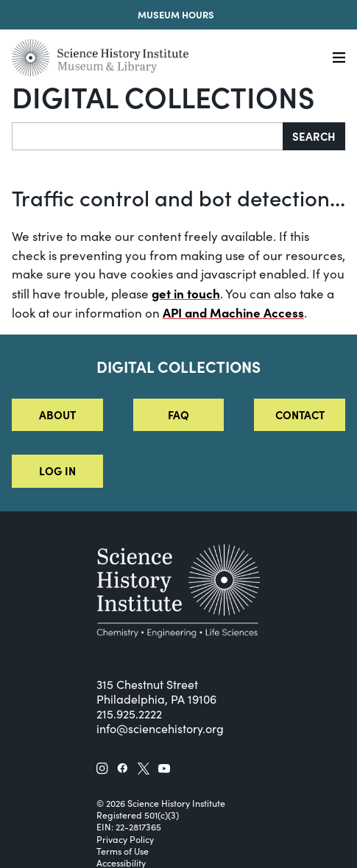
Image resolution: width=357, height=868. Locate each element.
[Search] (148, 136)
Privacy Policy (125, 839)
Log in (57, 470)
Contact (300, 414)
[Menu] (339, 58)
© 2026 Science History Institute (161, 803)
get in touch (186, 293)
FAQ (178, 414)
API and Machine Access (233, 312)
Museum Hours (176, 14)
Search (314, 136)
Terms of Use (123, 851)
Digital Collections (163, 96)
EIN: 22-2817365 (129, 827)
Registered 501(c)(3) (138, 815)
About (57, 414)
